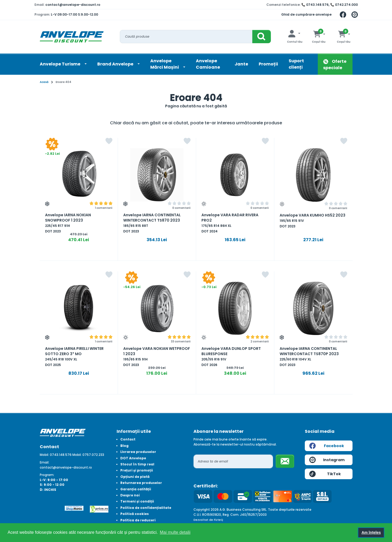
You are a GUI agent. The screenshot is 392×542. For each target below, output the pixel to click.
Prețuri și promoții (137, 470)
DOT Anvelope (133, 458)
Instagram (327, 460)
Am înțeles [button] (371, 532)
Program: (47, 475)
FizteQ (219, 520)
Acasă (44, 82)
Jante (241, 64)
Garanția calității (136, 489)
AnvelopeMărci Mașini (165, 64)
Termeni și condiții (137, 501)
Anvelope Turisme (60, 64)
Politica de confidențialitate (146, 508)
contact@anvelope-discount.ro (73, 5)
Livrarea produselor (138, 452)
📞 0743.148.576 (315, 5)
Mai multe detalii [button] (175, 532)
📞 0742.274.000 (344, 5)
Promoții (268, 64)
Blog (124, 446)
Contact (128, 439)
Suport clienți (296, 64)
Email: (45, 462)
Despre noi (130, 495)
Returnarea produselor (141, 483)
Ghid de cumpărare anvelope (306, 14)
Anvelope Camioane (208, 64)
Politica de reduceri (138, 520)
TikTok (325, 474)
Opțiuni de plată (135, 477)
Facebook (327, 446)
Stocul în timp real (137, 464)
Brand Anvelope (116, 64)
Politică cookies (135, 514)
